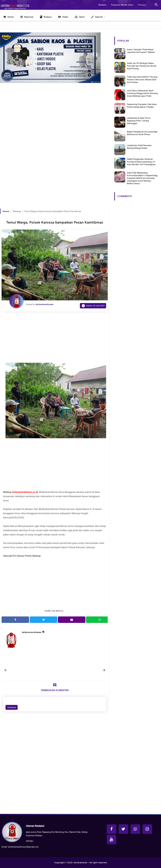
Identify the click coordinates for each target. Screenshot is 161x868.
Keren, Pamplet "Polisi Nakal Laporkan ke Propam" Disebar (141, 51)
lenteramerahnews (32, 632)
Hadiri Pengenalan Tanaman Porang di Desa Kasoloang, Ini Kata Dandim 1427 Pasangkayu (141, 162)
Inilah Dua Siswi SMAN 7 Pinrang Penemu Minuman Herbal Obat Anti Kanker (142, 80)
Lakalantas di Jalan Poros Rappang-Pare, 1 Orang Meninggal (139, 121)
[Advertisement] (55, 124)
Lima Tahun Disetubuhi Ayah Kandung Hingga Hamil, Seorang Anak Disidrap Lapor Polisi (142, 93)
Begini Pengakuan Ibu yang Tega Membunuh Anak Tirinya (142, 133)
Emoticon (12, 707)
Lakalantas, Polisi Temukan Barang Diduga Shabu (139, 147)
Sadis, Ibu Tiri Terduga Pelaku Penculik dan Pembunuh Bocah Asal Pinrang (142, 66)
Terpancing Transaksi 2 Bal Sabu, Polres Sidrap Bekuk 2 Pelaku (142, 106)
